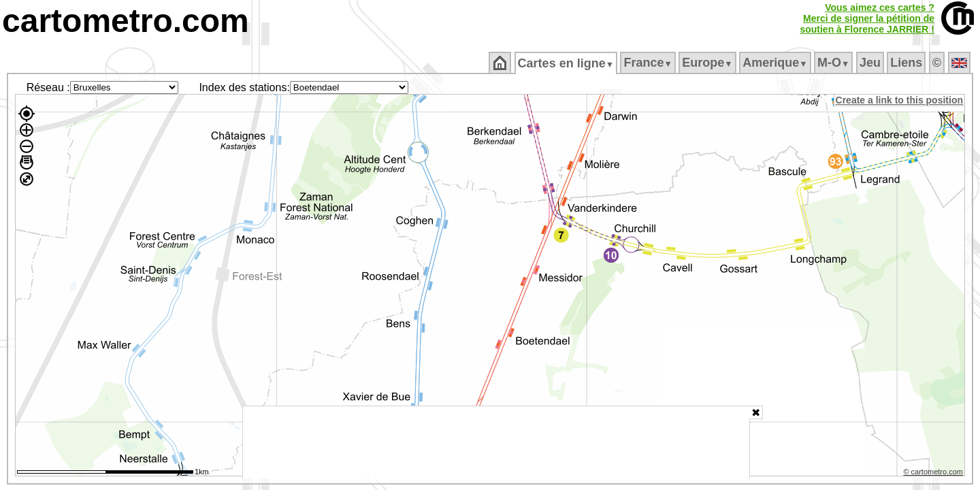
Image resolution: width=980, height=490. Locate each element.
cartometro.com (126, 21)
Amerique (776, 63)
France (649, 63)
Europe (708, 63)
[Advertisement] (496, 442)
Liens (908, 63)
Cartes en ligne (567, 63)
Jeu (871, 63)
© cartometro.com (934, 474)
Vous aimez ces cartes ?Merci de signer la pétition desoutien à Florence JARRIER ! (867, 18)
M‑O (835, 63)
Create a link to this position (900, 100)
